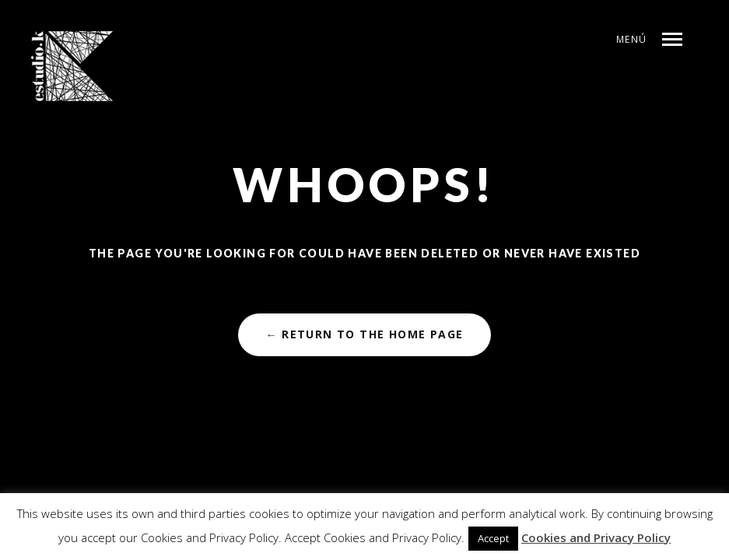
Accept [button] (493, 538)
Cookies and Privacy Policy (596, 537)
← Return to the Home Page (364, 334)
